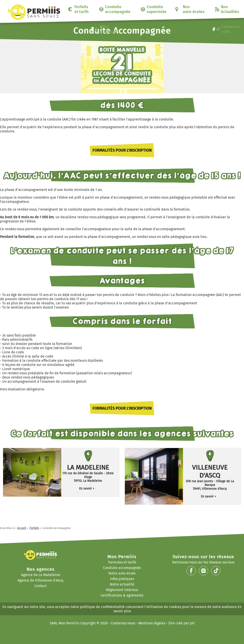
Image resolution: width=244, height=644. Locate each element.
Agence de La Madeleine (41, 575)
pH (192, 623)
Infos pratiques (109, 29)
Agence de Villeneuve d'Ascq (41, 580)
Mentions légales (152, 623)
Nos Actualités (230, 9)
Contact (41, 586)
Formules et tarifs (122, 562)
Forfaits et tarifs (82, 9)
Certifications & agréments (122, 595)
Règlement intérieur (122, 590)
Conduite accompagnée (118, 9)
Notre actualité (122, 584)
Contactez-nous (123, 623)
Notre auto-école (122, 573)
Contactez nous (231, 29)
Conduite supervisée (157, 9)
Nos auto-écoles (194, 9)
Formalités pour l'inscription (122, 150)
